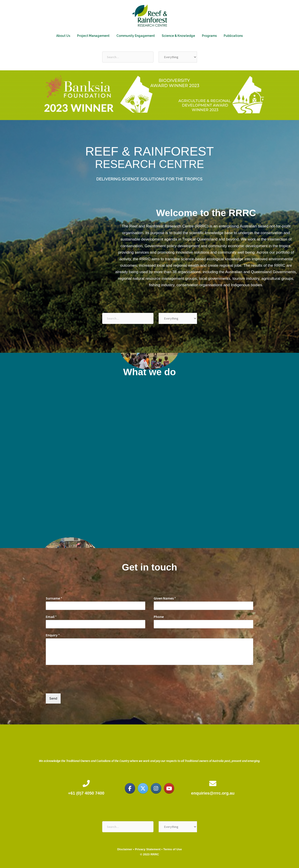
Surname (54, 598)
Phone (159, 617)
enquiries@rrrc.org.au (213, 793)
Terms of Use (172, 849)
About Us (63, 36)
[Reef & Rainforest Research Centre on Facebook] (130, 788)
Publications (233, 36)
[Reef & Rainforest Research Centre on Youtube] (169, 788)
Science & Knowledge (178, 36)
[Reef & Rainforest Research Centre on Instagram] (156, 788)
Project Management (93, 36)
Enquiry (53, 635)
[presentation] (80, 686)
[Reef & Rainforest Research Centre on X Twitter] (143, 788)
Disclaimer (125, 849)
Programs (209, 36)
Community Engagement (136, 36)
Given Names (165, 598)
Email (51, 617)
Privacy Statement (148, 849)
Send (53, 698)
